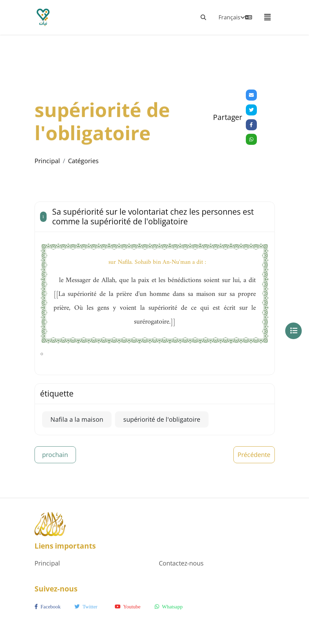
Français (235, 17)
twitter (86, 607)
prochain (55, 455)
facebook (48, 607)
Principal (47, 161)
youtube (128, 607)
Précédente (254, 455)
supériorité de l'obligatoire (162, 419)
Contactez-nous (181, 563)
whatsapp (169, 607)
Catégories (83, 161)
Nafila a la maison (77, 419)
